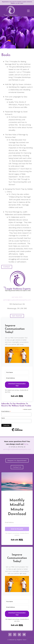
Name (3, 418)
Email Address (6, 411)
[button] (17, 355)
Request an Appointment (17, 460)
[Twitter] (24, 635)
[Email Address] (17, 378)
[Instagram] (15, 635)
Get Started (17, 316)
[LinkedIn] (19, 635)
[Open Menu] (28, 11)
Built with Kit (17, 396)
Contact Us (17, 467)
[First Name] (17, 372)
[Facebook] (10, 635)
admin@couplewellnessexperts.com (17, 300)
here (26, 444)
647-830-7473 (17, 297)
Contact (7, 267)
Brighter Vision (22, 640)
